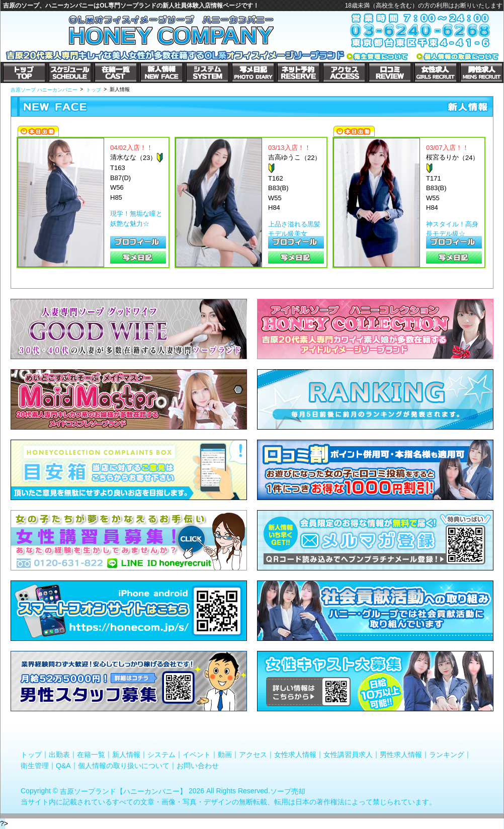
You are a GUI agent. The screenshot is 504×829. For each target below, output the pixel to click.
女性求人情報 (295, 755)
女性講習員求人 (348, 755)
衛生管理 (35, 765)
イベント (197, 755)
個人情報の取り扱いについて (124, 765)
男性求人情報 (401, 755)
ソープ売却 (288, 791)
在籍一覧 (91, 755)
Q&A (63, 765)
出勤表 (59, 755)
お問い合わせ (198, 765)
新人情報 (126, 755)
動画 (225, 755)
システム (161, 755)
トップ (31, 755)
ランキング (447, 755)
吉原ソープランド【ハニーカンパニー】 (123, 791)
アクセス (253, 755)
